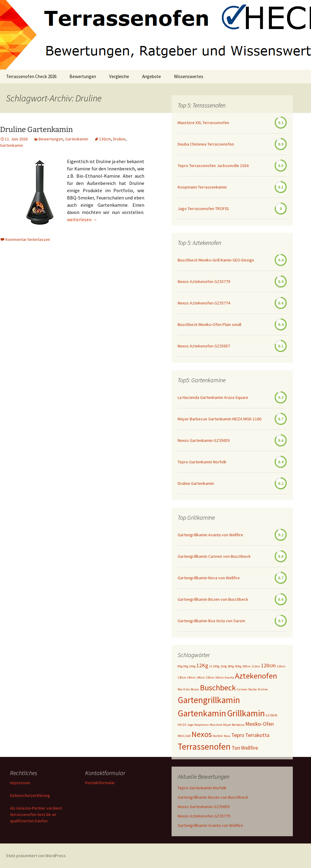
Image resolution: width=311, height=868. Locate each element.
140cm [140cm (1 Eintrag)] (191, 677)
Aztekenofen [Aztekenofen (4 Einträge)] (256, 676)
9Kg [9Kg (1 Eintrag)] (186, 666)
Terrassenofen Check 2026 (31, 76)
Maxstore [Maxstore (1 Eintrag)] (216, 725)
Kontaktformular (100, 783)
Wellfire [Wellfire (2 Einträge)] (249, 748)
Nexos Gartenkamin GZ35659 (204, 440)
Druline (119, 139)
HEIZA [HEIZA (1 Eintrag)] (182, 725)
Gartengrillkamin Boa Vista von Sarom (211, 621)
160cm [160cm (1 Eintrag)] (219, 677)
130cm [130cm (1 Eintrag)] (182, 677)
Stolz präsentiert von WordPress (36, 856)
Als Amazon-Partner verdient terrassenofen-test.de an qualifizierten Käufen (36, 814)
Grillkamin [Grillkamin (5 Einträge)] (246, 713)
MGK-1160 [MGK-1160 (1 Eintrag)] (184, 736)
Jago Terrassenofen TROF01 (203, 209)
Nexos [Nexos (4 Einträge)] (202, 734)
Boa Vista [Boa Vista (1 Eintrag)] (184, 689)
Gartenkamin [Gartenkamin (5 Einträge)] (202, 713)
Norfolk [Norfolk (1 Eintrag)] (218, 736)
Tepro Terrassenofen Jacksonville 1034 (213, 166)
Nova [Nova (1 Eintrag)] (227, 736)
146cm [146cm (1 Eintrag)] (201, 677)
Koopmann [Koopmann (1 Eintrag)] (202, 725)
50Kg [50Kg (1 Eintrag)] (238, 666)
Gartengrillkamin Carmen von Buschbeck (214, 556)
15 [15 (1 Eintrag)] (211, 666)
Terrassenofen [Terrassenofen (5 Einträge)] (204, 746)
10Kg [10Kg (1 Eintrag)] (192, 666)
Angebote (152, 76)
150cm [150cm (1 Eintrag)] (210, 677)
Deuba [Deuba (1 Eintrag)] (252, 689)
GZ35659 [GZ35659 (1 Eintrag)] (272, 715)
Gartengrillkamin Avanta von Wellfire (210, 535)
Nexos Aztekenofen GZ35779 (204, 281)
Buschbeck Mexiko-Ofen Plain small (209, 324)
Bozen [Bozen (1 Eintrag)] (195, 689)
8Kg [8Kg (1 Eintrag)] (180, 666)
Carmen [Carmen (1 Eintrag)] (242, 689)
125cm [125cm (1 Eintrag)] (281, 666)
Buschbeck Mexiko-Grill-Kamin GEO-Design (216, 260)
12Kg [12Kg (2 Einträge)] (202, 666)
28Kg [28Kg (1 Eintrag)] (231, 666)
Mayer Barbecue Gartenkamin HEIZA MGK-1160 (219, 419)
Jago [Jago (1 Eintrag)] (190, 725)
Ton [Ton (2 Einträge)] (236, 748)
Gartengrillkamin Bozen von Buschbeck (213, 599)
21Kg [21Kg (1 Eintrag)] (224, 666)
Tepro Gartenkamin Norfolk (202, 462)
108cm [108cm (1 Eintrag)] (246, 666)
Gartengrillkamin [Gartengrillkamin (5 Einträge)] (209, 700)
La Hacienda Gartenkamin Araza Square (213, 397)
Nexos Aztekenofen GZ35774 (204, 303)
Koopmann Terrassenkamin (202, 187)
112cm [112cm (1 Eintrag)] (256, 666)
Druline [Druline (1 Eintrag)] (263, 689)
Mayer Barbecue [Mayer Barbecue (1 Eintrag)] (234, 725)
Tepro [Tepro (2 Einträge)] (238, 735)
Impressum (20, 783)
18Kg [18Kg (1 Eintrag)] (216, 666)
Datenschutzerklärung (30, 795)
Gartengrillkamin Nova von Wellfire (209, 578)
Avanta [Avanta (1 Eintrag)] (229, 677)
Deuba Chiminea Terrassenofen (206, 144)
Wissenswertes (189, 76)
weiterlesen (82, 219)
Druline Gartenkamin (36, 130)
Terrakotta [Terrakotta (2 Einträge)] (257, 735)
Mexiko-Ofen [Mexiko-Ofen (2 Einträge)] (259, 724)
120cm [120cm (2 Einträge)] (268, 666)
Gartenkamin (77, 139)
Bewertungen (83, 76)
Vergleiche (119, 76)
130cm (105, 139)
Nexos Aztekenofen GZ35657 (204, 346)
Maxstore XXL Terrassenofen (203, 123)
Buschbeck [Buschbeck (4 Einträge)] (218, 687)
